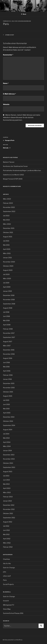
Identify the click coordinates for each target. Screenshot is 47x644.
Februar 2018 (8, 329)
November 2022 (9, 207)
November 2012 (9, 509)
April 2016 (7, 371)
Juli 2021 (6, 241)
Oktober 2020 (8, 266)
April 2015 (7, 413)
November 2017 (9, 333)
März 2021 (7, 253)
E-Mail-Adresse (9, 94)
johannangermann (24, 21)
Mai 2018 (6, 320)
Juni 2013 (6, 480)
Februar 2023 (8, 203)
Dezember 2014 (9, 417)
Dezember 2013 (9, 455)
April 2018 (7, 325)
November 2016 (9, 354)
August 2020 (8, 270)
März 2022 (7, 224)
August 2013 (8, 472)
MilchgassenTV (9, 605)
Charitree (6, 559)
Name (6, 83)
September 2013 (9, 467)
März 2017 (7, 346)
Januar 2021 (7, 258)
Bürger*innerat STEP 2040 (13, 179)
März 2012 (7, 543)
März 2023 (7, 199)
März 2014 (7, 446)
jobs (5, 572)
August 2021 (8, 237)
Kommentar (8, 55)
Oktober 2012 (8, 513)
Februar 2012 (8, 547)
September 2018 (9, 304)
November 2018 (9, 300)
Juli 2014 (6, 434)
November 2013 (9, 459)
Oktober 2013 (8, 463)
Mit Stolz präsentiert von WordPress (13, 640)
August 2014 (8, 430)
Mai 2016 (6, 367)
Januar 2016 (7, 379)
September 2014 (9, 425)
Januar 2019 (7, 291)
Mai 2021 (6, 245)
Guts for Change (9, 568)
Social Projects (8, 584)
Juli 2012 (6, 526)
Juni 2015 (6, 404)
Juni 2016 (6, 362)
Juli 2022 (6, 216)
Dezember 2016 (9, 350)
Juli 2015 (6, 400)
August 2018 (8, 308)
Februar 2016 (8, 375)
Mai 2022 (6, 220)
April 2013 (7, 488)
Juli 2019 (6, 283)
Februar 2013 (8, 497)
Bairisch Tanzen (9, 162)
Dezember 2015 (9, 383)
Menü (24, 14)
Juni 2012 (6, 530)
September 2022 (9, 211)
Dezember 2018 (9, 295)
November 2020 (9, 262)
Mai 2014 (6, 438)
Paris (5, 580)
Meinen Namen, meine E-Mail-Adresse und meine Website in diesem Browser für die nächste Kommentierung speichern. (22, 118)
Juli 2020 (6, 274)
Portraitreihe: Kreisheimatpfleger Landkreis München (22, 170)
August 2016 (8, 358)
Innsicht (6, 601)
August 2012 (8, 522)
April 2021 (7, 249)
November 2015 (9, 388)
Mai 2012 (6, 534)
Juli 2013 (6, 476)
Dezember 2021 (9, 228)
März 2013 (7, 492)
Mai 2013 (6, 484)
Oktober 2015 (8, 392)
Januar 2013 (7, 501)
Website (6, 104)
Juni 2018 (6, 316)
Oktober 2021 (8, 232)
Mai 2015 (6, 409)
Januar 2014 (7, 451)
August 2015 (8, 396)
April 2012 (7, 539)
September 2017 (9, 337)
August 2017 (8, 342)
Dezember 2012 (9, 505)
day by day (7, 563)
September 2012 (9, 518)
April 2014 (7, 442)
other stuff (10, 35)
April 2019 (7, 287)
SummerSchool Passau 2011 (13, 613)
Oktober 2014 (8, 421)
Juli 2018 (6, 312)
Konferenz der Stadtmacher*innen (15, 166)
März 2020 (7, 279)
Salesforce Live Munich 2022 (13, 175)
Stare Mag (7, 609)
